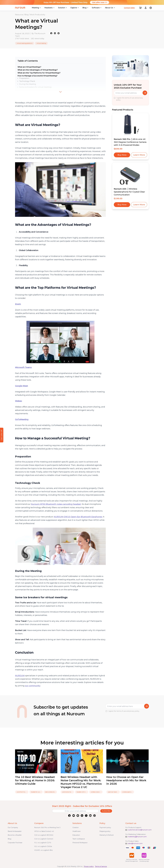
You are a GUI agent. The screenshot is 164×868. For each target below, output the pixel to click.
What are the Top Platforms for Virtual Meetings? (39, 73)
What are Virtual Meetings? (29, 67)
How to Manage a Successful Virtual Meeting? (37, 76)
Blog (26, 15)
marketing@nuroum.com (137, 837)
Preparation (24, 78)
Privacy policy (89, 866)
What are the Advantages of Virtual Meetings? (38, 70)
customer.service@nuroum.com (140, 830)
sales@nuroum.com (135, 843)
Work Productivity (37, 15)
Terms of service (101, 866)
